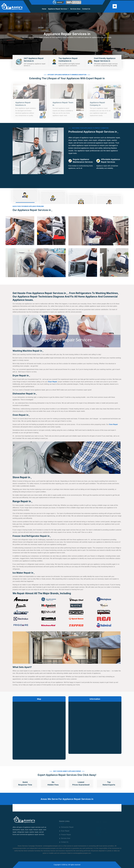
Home (44, 9)
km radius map (39, 729)
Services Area (75, 9)
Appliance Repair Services (58, 9)
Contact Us (86, 9)
